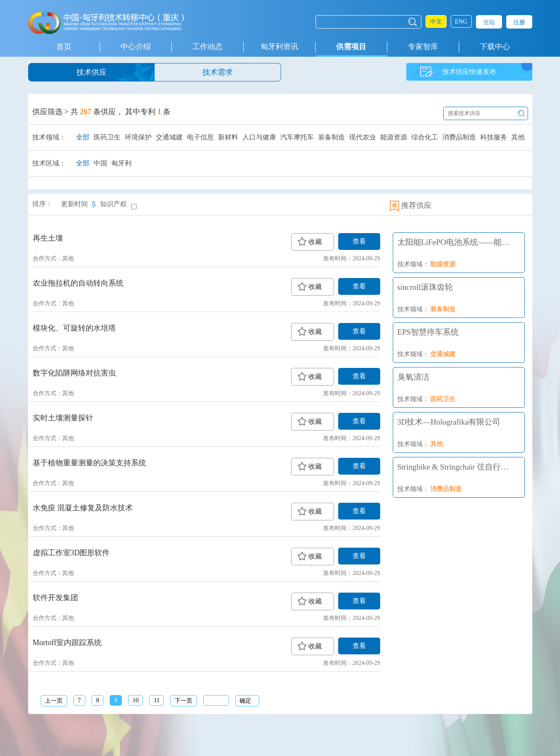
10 (135, 700)
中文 (436, 21)
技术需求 (218, 72)
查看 (359, 241)
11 (157, 700)
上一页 (54, 701)
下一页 (184, 701)
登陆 (489, 22)
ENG (461, 21)
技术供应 (92, 72)
